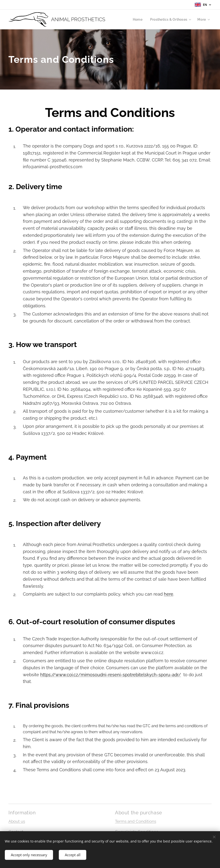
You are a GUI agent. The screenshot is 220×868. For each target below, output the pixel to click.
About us (17, 821)
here (169, 594)
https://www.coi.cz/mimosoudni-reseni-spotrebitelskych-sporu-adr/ (111, 675)
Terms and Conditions (136, 821)
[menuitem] (136, 19)
